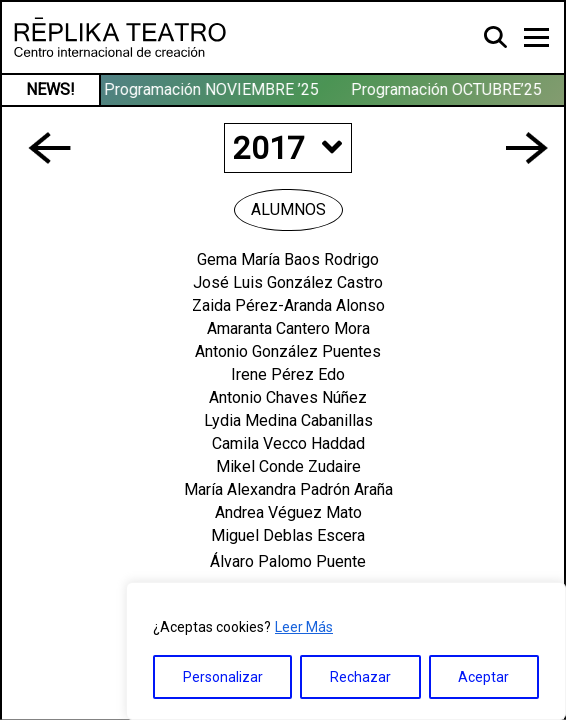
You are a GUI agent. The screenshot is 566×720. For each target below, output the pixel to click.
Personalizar (223, 677)
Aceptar (483, 677)
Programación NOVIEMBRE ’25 (212, 89)
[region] (346, 651)
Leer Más (304, 627)
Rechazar (360, 677)
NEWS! (50, 89)
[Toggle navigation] (536, 37)
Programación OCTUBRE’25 (447, 89)
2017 (287, 148)
